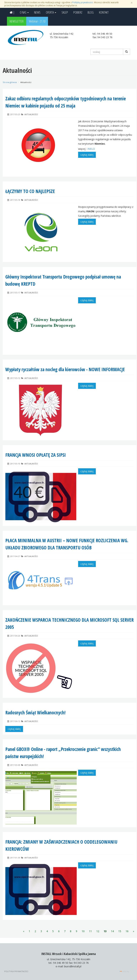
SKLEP (65, 12)
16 (127, 931)
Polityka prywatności (16, 971)
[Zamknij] (132, 3)
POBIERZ (78, 12)
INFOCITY (126, 971)
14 (112, 931)
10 (83, 931)
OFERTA (51, 12)
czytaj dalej (87, 155)
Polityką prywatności (83, 2)
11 (90, 931)
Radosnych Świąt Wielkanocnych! (35, 713)
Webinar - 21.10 (37, 21)
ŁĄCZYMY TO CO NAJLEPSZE (30, 191)
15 (120, 931)
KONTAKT (104, 12)
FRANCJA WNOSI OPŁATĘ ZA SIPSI (36, 455)
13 (105, 931)
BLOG (91, 12)
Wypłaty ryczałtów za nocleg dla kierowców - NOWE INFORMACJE (65, 369)
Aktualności (31, 114)
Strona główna (10, 82)
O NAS (24, 12)
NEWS (37, 12)
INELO (91, 149)
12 (98, 931)
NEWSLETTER (17, 21)
